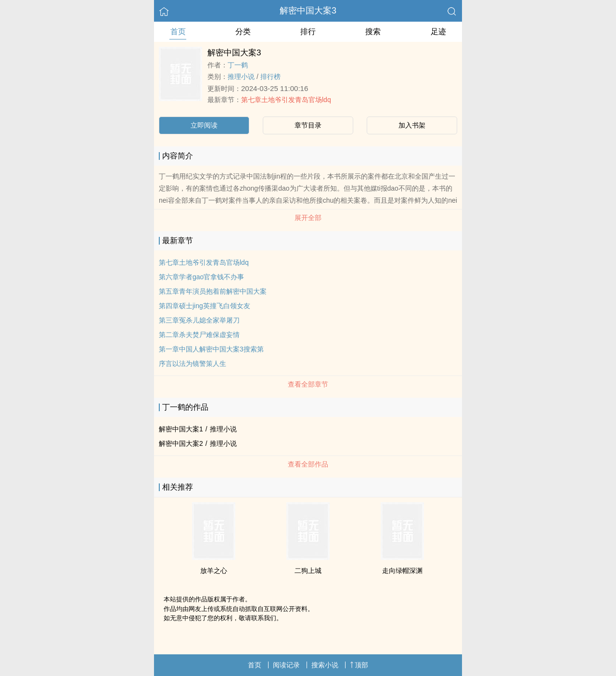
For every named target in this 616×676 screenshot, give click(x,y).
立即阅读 (204, 125)
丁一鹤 (238, 65)
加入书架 (412, 125)
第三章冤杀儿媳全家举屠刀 (199, 320)
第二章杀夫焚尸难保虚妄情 (199, 335)
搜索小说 (325, 665)
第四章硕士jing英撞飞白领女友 (205, 306)
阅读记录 (286, 665)
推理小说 (241, 77)
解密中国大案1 (181, 429)
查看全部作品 (308, 464)
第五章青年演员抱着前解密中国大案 (213, 291)
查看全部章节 (308, 384)
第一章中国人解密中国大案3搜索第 (211, 349)
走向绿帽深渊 (402, 571)
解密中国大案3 (308, 11)
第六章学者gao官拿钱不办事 (201, 277)
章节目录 (308, 125)
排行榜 (270, 77)
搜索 (373, 32)
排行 (308, 32)
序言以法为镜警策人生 (192, 364)
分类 (243, 32)
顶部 (359, 665)
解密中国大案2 (181, 443)
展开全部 (308, 218)
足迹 (438, 32)
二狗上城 (308, 571)
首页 (178, 32)
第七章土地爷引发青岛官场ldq (286, 100)
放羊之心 (214, 571)
